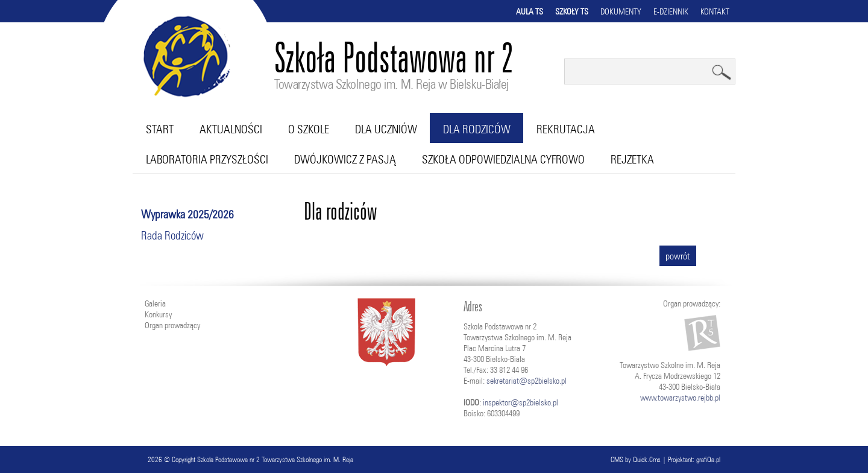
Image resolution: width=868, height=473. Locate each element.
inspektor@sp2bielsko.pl (520, 402)
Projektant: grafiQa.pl (694, 459)
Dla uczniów (386, 129)
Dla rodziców (477, 129)
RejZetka (632, 159)
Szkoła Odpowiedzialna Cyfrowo (503, 159)
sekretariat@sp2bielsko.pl (527, 381)
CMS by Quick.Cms (636, 459)
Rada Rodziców (172, 235)
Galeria (155, 303)
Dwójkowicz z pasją (345, 159)
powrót (678, 256)
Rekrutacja (566, 129)
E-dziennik (671, 11)
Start (160, 129)
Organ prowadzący (172, 325)
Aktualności (231, 129)
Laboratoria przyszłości (207, 159)
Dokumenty (621, 11)
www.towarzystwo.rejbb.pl (680, 398)
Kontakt (715, 11)
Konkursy (158, 314)
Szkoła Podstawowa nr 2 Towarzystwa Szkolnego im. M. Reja (275, 459)
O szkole (309, 129)
